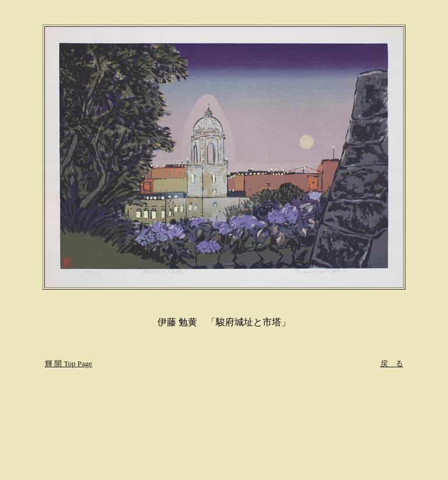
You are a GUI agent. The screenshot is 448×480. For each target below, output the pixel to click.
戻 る (392, 364)
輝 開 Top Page (69, 364)
